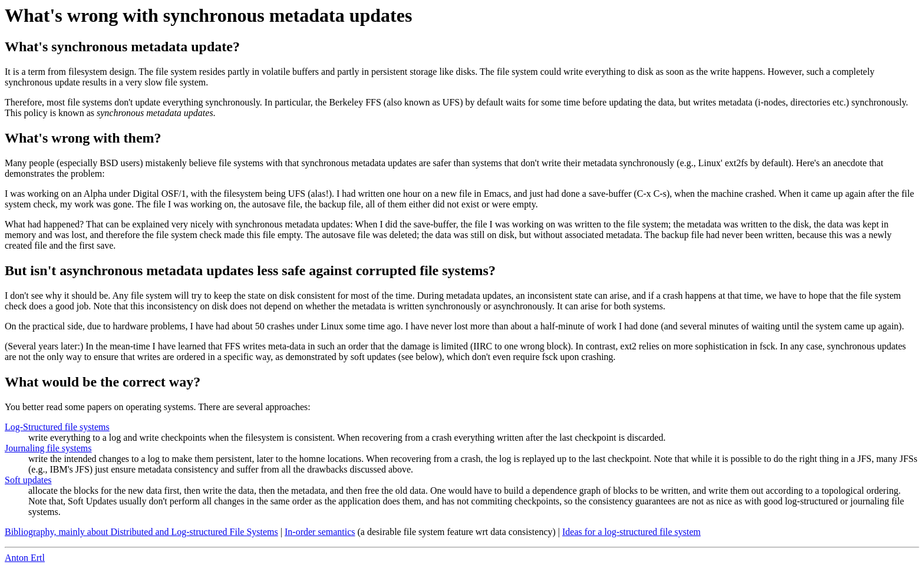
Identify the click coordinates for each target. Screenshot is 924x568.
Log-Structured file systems (57, 427)
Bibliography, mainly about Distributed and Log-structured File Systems (141, 532)
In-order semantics (320, 532)
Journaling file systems (48, 448)
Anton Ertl (25, 558)
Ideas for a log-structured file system (631, 532)
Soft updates (28, 480)
